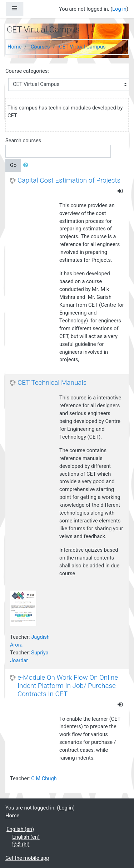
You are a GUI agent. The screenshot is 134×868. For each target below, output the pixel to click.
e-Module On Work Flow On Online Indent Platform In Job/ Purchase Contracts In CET (68, 686)
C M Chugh (44, 778)
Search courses (23, 141)
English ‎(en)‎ (20, 829)
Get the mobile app (27, 858)
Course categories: (27, 71)
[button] (27, 165)
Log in (119, 9)
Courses (40, 47)
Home (14, 47)
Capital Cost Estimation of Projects (69, 180)
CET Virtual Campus (82, 47)
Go (13, 165)
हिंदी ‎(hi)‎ (21, 844)
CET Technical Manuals (52, 383)
